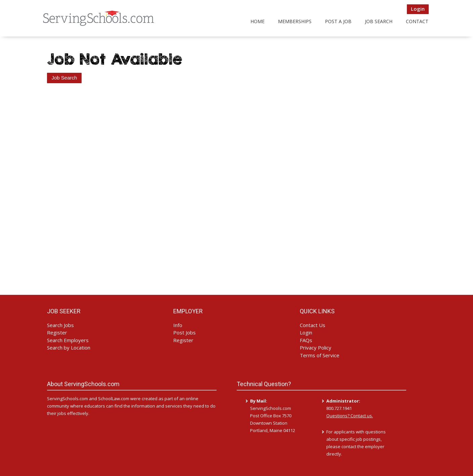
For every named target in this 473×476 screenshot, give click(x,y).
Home (257, 21)
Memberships (295, 21)
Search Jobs (60, 325)
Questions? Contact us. (350, 416)
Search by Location (69, 348)
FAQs (306, 340)
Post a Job (338, 21)
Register (57, 332)
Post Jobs (184, 332)
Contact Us (313, 325)
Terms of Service (320, 355)
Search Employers (68, 340)
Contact (417, 21)
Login (418, 9)
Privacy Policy (316, 348)
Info (178, 325)
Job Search (379, 21)
